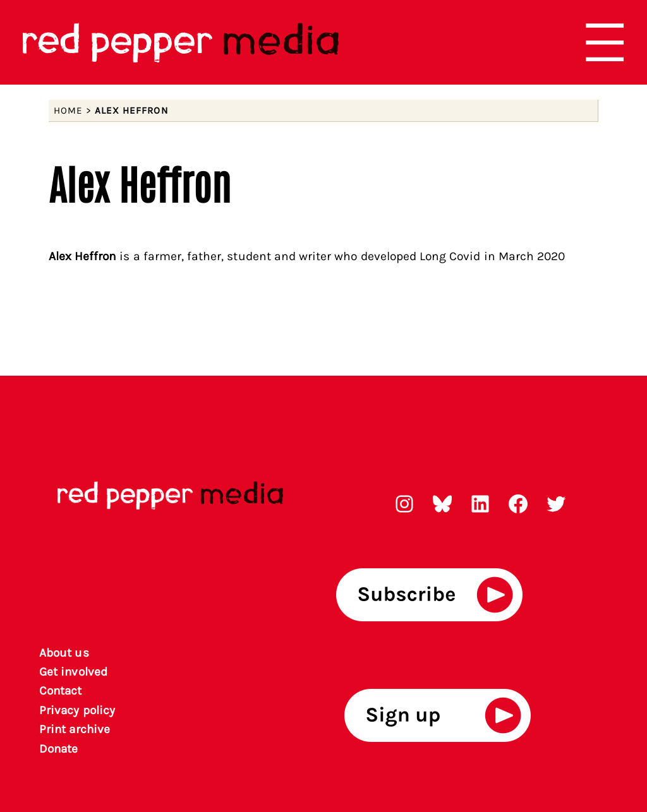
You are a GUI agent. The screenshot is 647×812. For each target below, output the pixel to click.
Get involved (73, 672)
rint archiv (75, 729)
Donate (58, 749)
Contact (60, 691)
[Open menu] (605, 42)
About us (64, 653)
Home (68, 110)
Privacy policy (77, 710)
